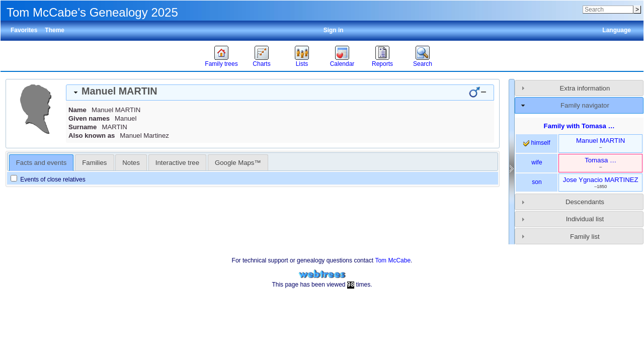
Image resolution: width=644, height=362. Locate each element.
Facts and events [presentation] (41, 163)
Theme (55, 30)
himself (537, 143)
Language (617, 30)
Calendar (342, 64)
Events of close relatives (48, 179)
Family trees (221, 64)
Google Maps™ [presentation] (238, 163)
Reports (382, 64)
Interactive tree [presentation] (177, 163)
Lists (302, 64)
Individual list (585, 219)
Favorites (24, 30)
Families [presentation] (94, 163)
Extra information (585, 88)
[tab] (280, 93)
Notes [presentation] (131, 163)
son (537, 182)
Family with (579, 126)
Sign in (334, 30)
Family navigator (585, 105)
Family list (585, 237)
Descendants (585, 202)
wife (537, 162)
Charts (261, 64)
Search (423, 64)
